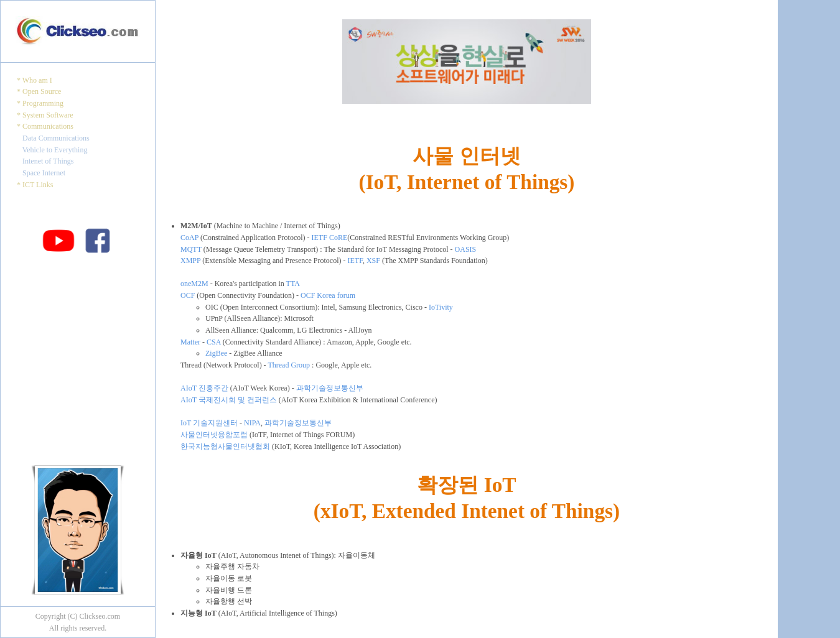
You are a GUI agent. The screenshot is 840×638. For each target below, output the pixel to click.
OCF (188, 295)
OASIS (466, 249)
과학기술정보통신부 (330, 388)
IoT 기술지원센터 (209, 423)
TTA (293, 284)
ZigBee (216, 353)
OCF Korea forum (328, 295)
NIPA (252, 423)
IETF (355, 261)
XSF (373, 261)
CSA (214, 342)
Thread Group (289, 365)
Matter (190, 342)
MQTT (191, 249)
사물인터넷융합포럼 (214, 435)
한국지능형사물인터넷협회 (225, 446)
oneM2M (194, 284)
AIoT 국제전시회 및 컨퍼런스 (229, 400)
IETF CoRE (330, 238)
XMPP (190, 261)
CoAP (189, 238)
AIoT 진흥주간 (204, 388)
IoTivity (441, 307)
